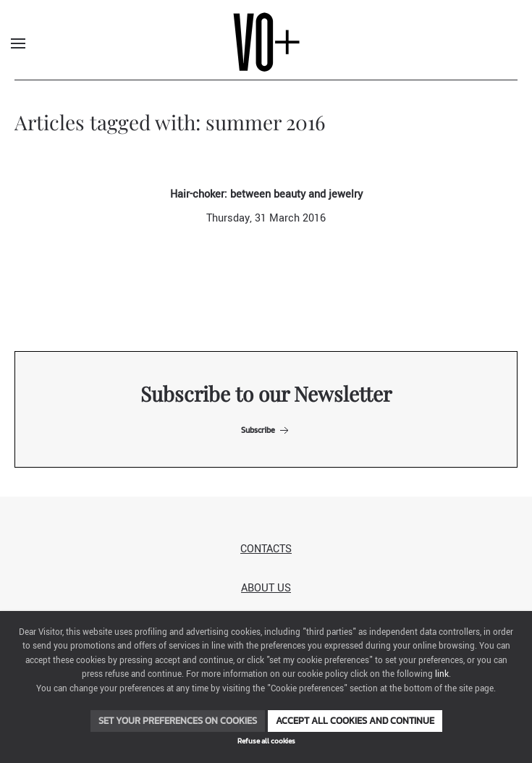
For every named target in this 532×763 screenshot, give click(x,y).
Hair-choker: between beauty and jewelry (266, 194)
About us (266, 588)
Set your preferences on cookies (178, 721)
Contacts (266, 549)
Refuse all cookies (266, 741)
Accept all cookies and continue (355, 721)
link (442, 674)
